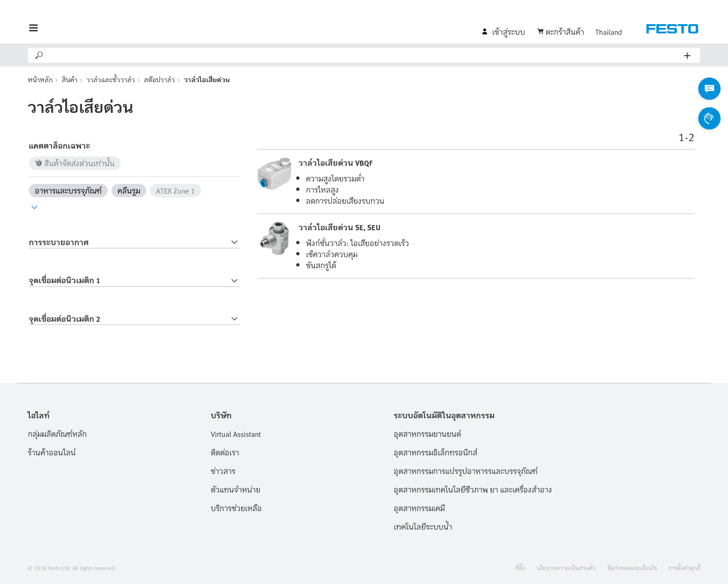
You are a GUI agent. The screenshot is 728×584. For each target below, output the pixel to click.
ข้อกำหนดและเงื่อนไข (632, 567)
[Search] (364, 55)
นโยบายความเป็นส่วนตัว (566, 567)
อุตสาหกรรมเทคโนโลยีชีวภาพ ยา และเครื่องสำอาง (473, 489)
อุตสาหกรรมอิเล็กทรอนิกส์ (435, 452)
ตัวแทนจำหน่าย (236, 489)
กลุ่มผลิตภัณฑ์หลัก (57, 434)
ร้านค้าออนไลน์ (52, 452)
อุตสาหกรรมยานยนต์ (427, 434)
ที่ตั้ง (520, 567)
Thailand (609, 32)
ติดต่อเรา (225, 452)
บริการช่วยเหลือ (236, 508)
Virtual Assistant (236, 434)
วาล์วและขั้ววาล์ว (111, 79)
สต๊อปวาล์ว (159, 79)
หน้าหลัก (40, 79)
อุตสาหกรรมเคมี (419, 508)
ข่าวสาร (223, 471)
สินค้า (70, 79)
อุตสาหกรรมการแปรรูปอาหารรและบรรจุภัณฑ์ (466, 471)
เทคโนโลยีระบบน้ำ (423, 526)
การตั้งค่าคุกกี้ (684, 567)
